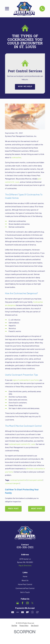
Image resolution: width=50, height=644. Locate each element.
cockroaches (16, 157)
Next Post (37, 509)
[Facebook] (23, 603)
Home (25, 576)
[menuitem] (14, 626)
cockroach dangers (12, 483)
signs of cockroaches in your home (26, 380)
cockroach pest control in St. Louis (22, 444)
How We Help (25, 87)
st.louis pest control (35, 480)
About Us (25, 580)
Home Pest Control (25, 584)
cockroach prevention (18, 480)
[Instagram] (27, 603)
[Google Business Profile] (18, 603)
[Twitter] (32, 603)
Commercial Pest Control (25, 588)
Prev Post (13, 509)
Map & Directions (25, 565)
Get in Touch (25, 592)
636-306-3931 (25, 548)
